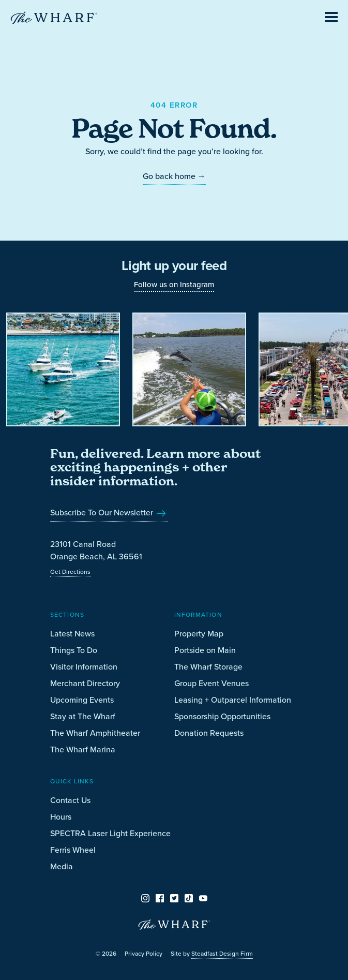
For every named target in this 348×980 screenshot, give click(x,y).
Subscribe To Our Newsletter (109, 513)
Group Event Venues (211, 683)
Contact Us (70, 800)
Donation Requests (209, 733)
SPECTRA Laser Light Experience (110, 833)
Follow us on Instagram (174, 285)
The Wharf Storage (208, 667)
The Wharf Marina (83, 749)
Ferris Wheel (73, 850)
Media (62, 866)
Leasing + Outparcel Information (233, 700)
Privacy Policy (143, 954)
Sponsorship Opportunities (222, 716)
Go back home (174, 176)
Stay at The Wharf (83, 716)
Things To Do (74, 650)
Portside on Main (205, 650)
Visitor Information (84, 667)
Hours (61, 817)
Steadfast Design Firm (222, 954)
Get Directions (70, 572)
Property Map (199, 634)
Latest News (72, 634)
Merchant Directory (85, 683)
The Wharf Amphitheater (95, 733)
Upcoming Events (82, 700)
